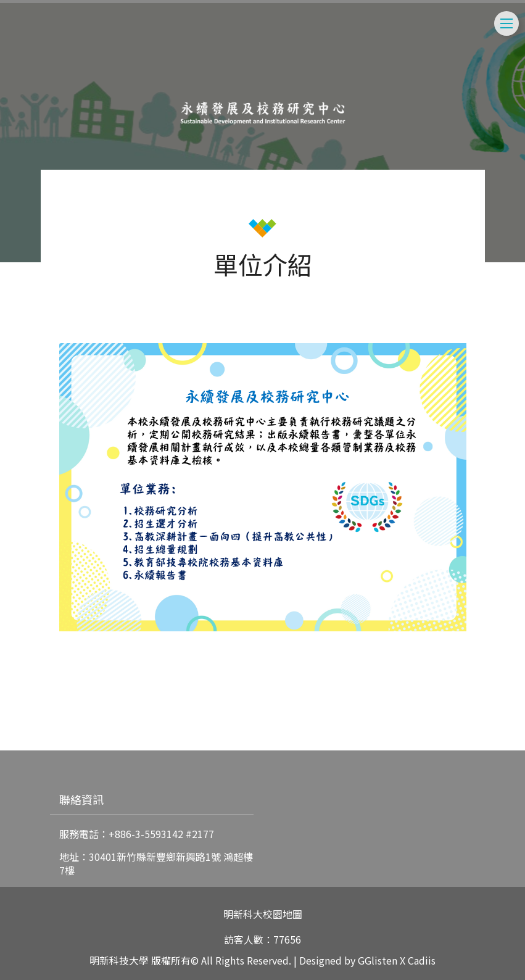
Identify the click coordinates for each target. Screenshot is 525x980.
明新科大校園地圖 (263, 914)
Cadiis (422, 960)
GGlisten (378, 960)
